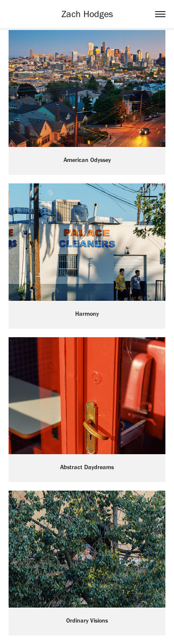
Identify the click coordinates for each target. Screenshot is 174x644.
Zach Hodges (87, 14)
